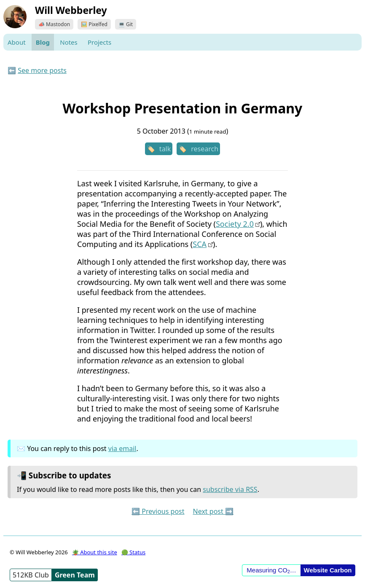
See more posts (42, 70)
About (17, 42)
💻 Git (126, 24)
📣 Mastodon (54, 24)
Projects (99, 42)
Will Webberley (71, 10)
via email (122, 448)
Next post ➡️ (213, 511)
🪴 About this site (95, 552)
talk (165, 149)
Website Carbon (328, 570)
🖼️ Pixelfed (94, 24)
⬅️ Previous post (158, 511)
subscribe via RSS (230, 489)
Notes (69, 42)
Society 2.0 (235, 224)
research (205, 149)
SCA (200, 244)
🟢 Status (133, 552)
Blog (43, 42)
